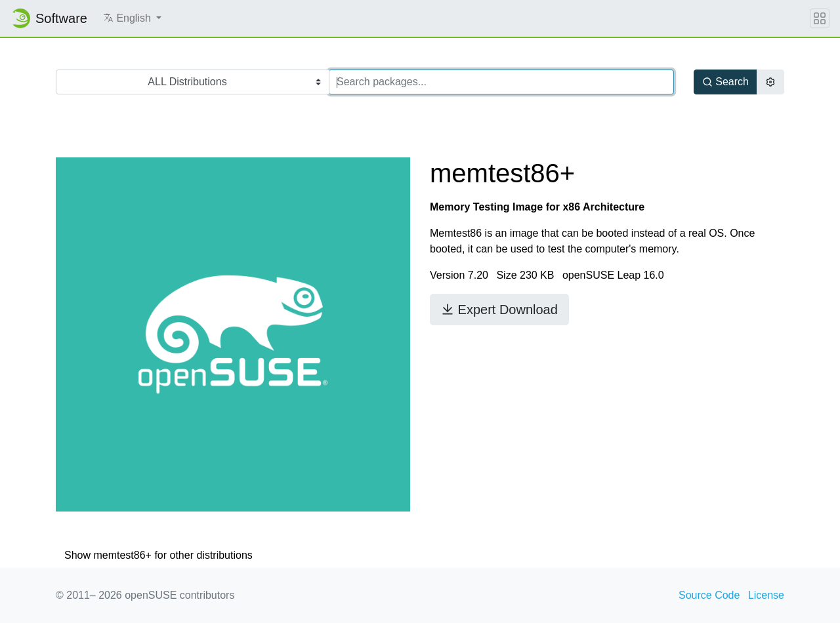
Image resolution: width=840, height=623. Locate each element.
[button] (132, 18)
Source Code (709, 595)
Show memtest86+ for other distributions (158, 555)
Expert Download (499, 310)
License (766, 595)
